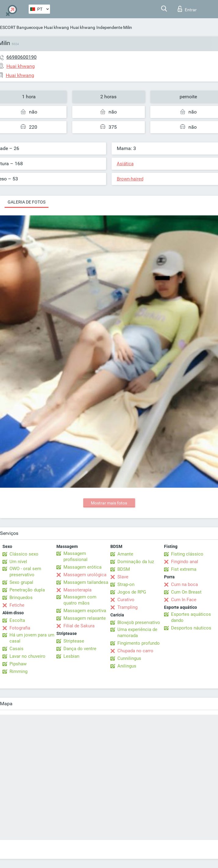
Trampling (127, 607)
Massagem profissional (75, 556)
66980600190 (21, 57)
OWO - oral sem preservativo (25, 572)
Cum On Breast (186, 592)
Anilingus (127, 666)
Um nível (18, 562)
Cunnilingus (129, 658)
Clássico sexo (24, 554)
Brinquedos (21, 598)
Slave (123, 577)
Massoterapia (77, 590)
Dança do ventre (80, 649)
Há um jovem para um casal (32, 638)
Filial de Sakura (79, 626)
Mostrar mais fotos (109, 503)
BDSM (124, 569)
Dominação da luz (136, 562)
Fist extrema (184, 569)
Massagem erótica (82, 567)
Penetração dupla (27, 590)
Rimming (18, 671)
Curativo (126, 600)
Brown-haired (130, 179)
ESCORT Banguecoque (21, 27)
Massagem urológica (85, 575)
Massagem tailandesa (86, 582)
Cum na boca (184, 584)
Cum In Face (184, 600)
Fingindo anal (185, 562)
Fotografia (20, 628)
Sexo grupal (21, 582)
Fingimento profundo (139, 643)
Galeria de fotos (27, 202)
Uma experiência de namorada (137, 633)
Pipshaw (18, 664)
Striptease (74, 641)
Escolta (17, 620)
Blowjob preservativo (139, 622)
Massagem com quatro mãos (80, 600)
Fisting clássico (187, 554)
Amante (125, 554)
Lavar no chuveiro (27, 656)
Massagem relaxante (85, 618)
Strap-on (126, 584)
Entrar (187, 9)
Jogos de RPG (132, 592)
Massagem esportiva (85, 611)
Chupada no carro (135, 651)
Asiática (125, 164)
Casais (16, 649)
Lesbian (71, 656)
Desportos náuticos (191, 628)
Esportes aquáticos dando (191, 617)
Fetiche (17, 605)
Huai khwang (56, 27)
